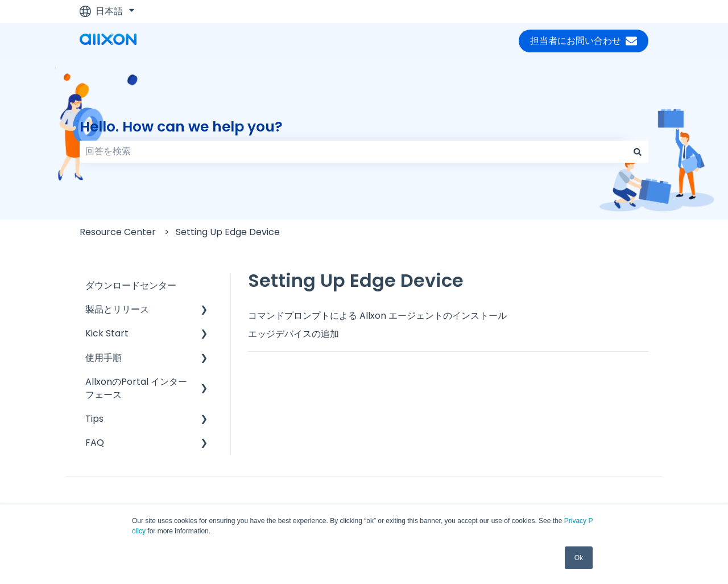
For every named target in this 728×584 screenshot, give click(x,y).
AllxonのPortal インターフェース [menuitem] (136, 388)
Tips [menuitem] (94, 419)
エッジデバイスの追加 (293, 334)
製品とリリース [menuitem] (117, 309)
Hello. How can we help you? (181, 127)
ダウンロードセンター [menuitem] (131, 285)
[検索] (638, 151)
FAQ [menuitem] (95, 443)
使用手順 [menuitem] (104, 358)
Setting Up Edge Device (228, 232)
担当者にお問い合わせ (584, 41)
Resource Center (118, 232)
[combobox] (353, 151)
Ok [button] (579, 558)
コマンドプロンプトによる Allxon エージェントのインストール (377, 316)
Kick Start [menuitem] (107, 333)
